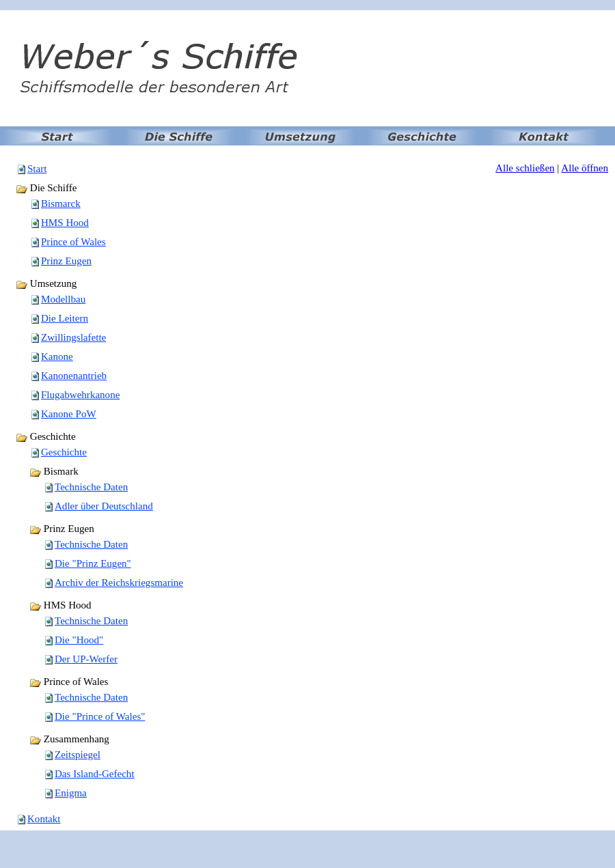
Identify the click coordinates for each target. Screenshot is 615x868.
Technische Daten (91, 487)
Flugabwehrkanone (80, 395)
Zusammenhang (69, 739)
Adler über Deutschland (104, 506)
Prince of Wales (73, 242)
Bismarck (61, 204)
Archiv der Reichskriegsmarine (119, 583)
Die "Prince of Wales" (100, 716)
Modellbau (63, 299)
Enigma (71, 793)
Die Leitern (65, 318)
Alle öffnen (585, 168)
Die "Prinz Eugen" (93, 563)
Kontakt (44, 819)
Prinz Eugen (66, 261)
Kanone (57, 356)
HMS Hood (65, 223)
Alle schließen (525, 168)
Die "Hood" (79, 640)
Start (37, 169)
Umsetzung (46, 283)
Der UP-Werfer (86, 659)
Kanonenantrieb (74, 376)
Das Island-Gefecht (95, 774)
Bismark (54, 471)
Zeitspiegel (78, 755)
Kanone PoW (69, 414)
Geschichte (46, 436)
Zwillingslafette (73, 337)
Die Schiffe (46, 188)
